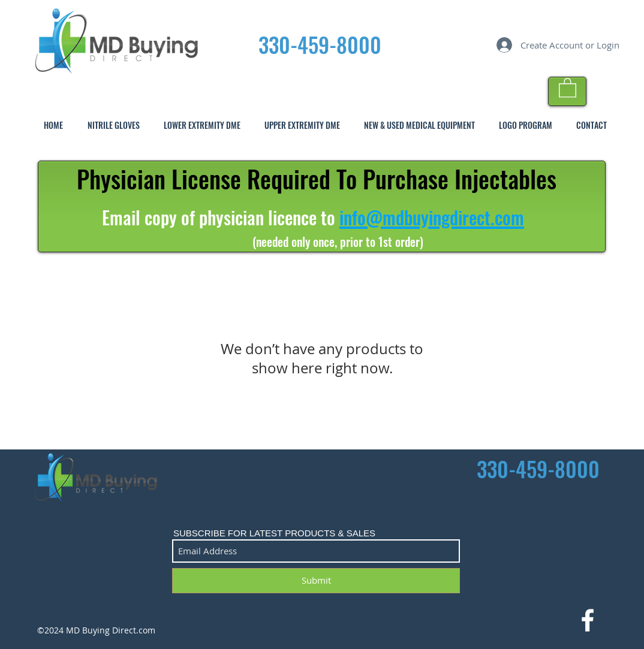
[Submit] (316, 581)
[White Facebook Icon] (588, 620)
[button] (568, 87)
